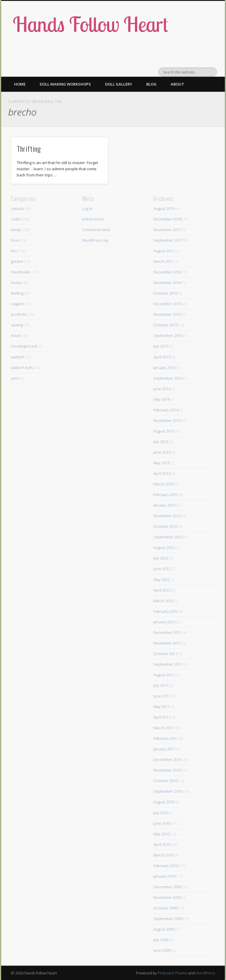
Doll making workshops (65, 84)
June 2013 (162, 452)
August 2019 (164, 208)
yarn (15, 378)
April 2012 (162, 590)
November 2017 (167, 230)
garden (17, 261)
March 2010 (163, 855)
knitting (17, 293)
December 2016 (167, 272)
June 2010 (162, 823)
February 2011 (166, 738)
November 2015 (167, 314)
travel (16, 335)
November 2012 (167, 516)
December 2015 (167, 304)
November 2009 (167, 897)
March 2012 (163, 601)
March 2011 (163, 728)
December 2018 (167, 219)
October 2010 (165, 781)
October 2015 (165, 325)
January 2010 (164, 876)
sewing (17, 325)
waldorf (17, 357)
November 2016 (167, 283)
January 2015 (164, 368)
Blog (151, 84)
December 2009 (167, 887)
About (177, 84)
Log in (87, 208)
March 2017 (163, 261)
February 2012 (166, 611)
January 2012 (164, 622)
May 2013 (161, 463)
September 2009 (168, 919)
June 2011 (162, 696)
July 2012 (161, 558)
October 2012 (165, 526)
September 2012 (168, 537)
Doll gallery (119, 84)
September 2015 (168, 335)
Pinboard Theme (172, 973)
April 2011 (162, 717)
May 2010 (161, 834)
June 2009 (162, 950)
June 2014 (162, 389)
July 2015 (161, 346)
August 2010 (164, 802)
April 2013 (162, 473)
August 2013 (164, 431)
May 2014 (161, 399)
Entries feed (93, 219)
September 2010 (168, 791)
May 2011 (161, 707)
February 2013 (166, 495)
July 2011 (161, 685)
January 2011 (164, 749)
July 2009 (161, 940)
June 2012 (162, 569)
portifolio (19, 314)
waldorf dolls (22, 368)
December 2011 (167, 632)
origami (17, 304)
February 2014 (166, 410)
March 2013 (163, 484)
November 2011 (167, 643)
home (16, 283)
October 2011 (165, 654)
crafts (16, 219)
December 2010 (167, 759)
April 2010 (162, 844)
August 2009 (164, 929)
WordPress (205, 973)
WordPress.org (95, 240)
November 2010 (167, 770)
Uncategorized (24, 346)
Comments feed (96, 230)
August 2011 (164, 675)
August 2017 (164, 251)
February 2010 (166, 866)
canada (17, 208)
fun (14, 251)
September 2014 (168, 378)
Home (20, 84)
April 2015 (162, 357)
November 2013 (167, 420)
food (15, 240)
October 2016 (165, 293)
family (16, 230)
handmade (20, 272)
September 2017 (168, 240)
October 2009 (165, 908)
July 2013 (161, 442)
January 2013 (164, 505)
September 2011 (168, 664)
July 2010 (161, 813)
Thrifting (29, 148)
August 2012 (164, 547)
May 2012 (161, 580)
